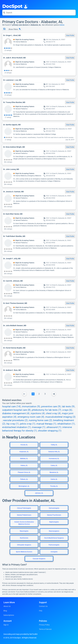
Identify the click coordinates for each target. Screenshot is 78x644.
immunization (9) (31, 407)
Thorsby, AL (54, 486)
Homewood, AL (54, 459)
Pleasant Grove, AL (24, 472)
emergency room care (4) (31, 417)
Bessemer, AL (54, 472)
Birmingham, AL (24, 486)
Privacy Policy (44, 625)
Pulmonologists (54, 545)
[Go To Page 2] (39, 394)
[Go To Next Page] (54, 394)
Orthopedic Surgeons (24, 545)
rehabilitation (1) (66, 424)
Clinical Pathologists (24, 508)
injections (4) (38, 413)
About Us (7, 606)
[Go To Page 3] (45, 394)
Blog (5, 611)
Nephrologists (54, 522)
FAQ (41, 611)
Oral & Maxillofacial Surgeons (54, 538)
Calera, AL (54, 465)
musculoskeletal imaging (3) (60, 417)
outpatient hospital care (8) (16, 410)
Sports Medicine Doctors (24, 552)
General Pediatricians (24, 515)
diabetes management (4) (16, 413)
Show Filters (15, 29)
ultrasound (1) (54, 427)
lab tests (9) (68, 407)
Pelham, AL (24, 479)
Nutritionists (24, 538)
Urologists (54, 552)
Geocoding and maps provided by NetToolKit (20, 634)
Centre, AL (54, 479)
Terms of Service (45, 629)
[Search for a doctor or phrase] (39, 13)
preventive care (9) (51, 407)
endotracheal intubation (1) (17, 427)
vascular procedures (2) (15, 420)
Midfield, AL (24, 459)
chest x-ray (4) (53, 413)
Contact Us (43, 606)
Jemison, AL (39, 493)
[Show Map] (4, 29)
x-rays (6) (67, 410)
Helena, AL (24, 465)
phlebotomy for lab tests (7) (47, 410)
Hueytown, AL (24, 452)
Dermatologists (54, 508)
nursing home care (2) (40, 420)
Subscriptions (9, 615)
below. (62, 25)
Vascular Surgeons (39, 559)
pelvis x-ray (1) (28, 424)
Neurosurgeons (54, 531)
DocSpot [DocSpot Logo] (15, 6)
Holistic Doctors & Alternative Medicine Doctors (24, 523)
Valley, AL (54, 445)
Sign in (6, 625)
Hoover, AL (24, 445)
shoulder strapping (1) (50, 431)
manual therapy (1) (46, 424)
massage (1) (39, 427)
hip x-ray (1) (13, 424)
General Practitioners (54, 515)
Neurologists (24, 531)
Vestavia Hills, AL (54, 452)
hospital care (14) (12, 407)
